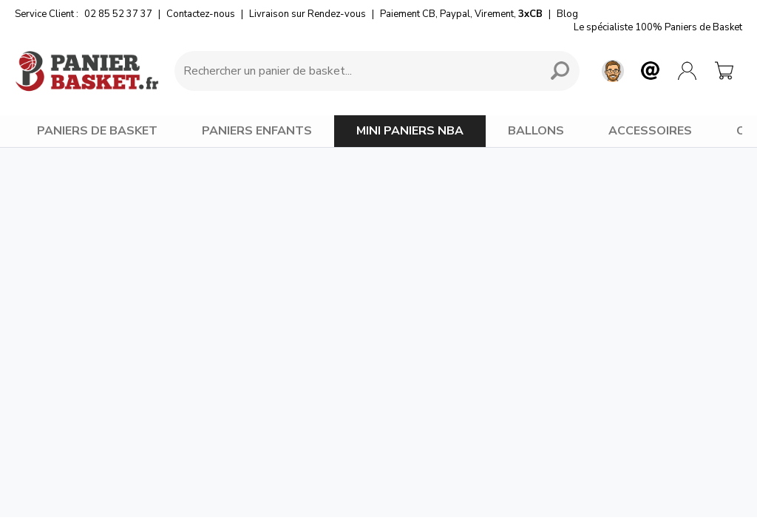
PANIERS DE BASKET (97, 131)
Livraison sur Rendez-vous (308, 14)
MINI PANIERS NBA (410, 131)
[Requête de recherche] (355, 71)
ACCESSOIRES (650, 131)
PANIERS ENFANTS (257, 131)
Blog (567, 14)
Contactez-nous (201, 14)
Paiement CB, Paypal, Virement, (461, 14)
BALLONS (536, 131)
